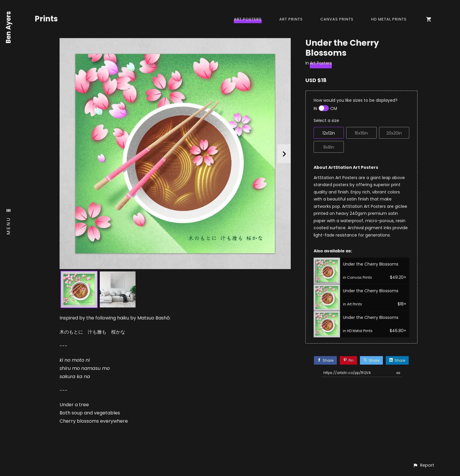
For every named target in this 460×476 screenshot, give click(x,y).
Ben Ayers (9, 27)
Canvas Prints (337, 19)
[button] (423, 465)
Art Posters (248, 19)
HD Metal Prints (389, 19)
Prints (46, 19)
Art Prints (291, 19)
